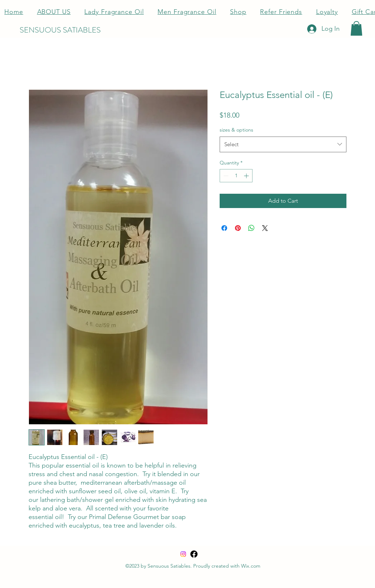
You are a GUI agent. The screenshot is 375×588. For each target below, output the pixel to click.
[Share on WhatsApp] (251, 228)
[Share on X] (265, 228)
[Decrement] (225, 176)
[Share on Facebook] (224, 228)
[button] (356, 28)
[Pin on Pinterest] (238, 228)
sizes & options (236, 130)
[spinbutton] (236, 176)
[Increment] (247, 176)
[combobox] (283, 144)
